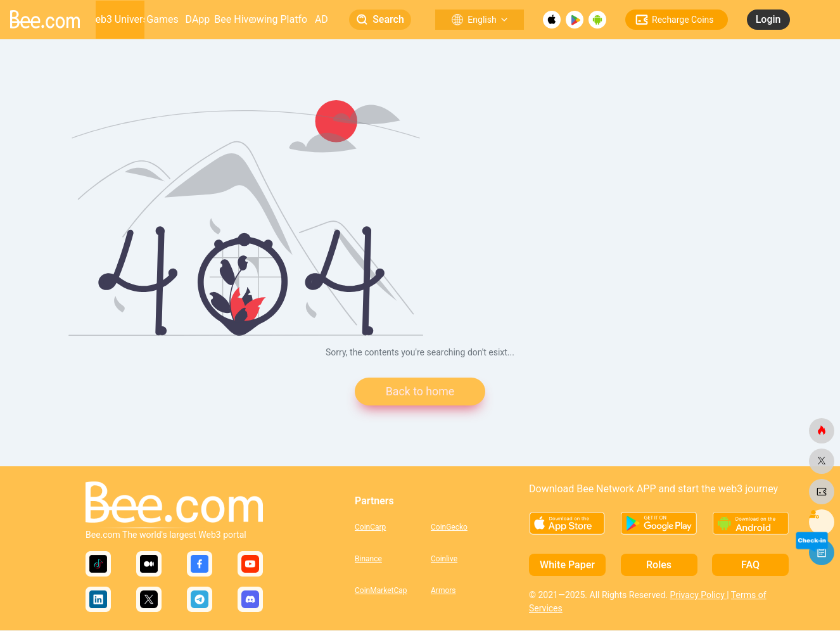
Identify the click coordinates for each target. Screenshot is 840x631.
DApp (198, 19)
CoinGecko (449, 527)
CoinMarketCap (381, 590)
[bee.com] (822, 431)
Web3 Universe (120, 19)
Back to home (420, 392)
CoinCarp (370, 527)
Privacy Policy (699, 596)
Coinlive (444, 559)
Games (162, 19)
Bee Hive (234, 19)
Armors (443, 590)
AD (321, 19)
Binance (368, 559)
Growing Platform (280, 19)
